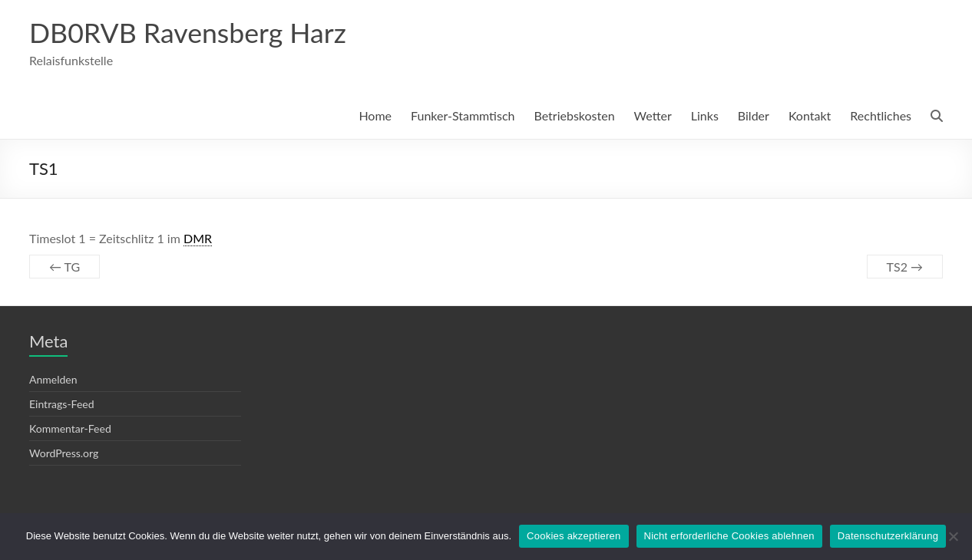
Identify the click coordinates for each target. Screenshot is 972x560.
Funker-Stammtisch (463, 116)
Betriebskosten (574, 116)
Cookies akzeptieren (574, 536)
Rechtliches (881, 116)
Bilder (754, 116)
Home (375, 116)
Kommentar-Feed (70, 429)
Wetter (653, 116)
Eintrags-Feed (62, 405)
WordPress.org (64, 454)
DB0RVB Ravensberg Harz (189, 33)
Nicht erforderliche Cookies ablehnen (729, 536)
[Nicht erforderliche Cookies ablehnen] (953, 536)
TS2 (905, 267)
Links (705, 116)
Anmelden (53, 380)
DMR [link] (198, 239)
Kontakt (810, 116)
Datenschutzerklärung (888, 536)
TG (64, 267)
